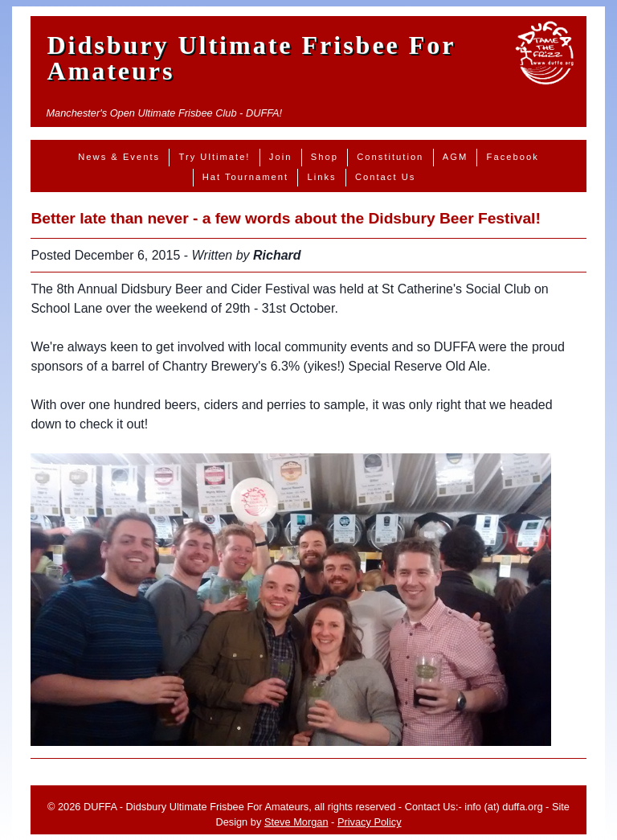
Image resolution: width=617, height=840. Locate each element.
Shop (325, 157)
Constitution (390, 157)
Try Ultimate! (214, 157)
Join (281, 157)
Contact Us (385, 177)
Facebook (513, 157)
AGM (455, 157)
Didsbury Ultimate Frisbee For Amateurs (251, 58)
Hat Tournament (245, 177)
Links (321, 177)
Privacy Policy (370, 822)
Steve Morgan (296, 822)
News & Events (119, 157)
